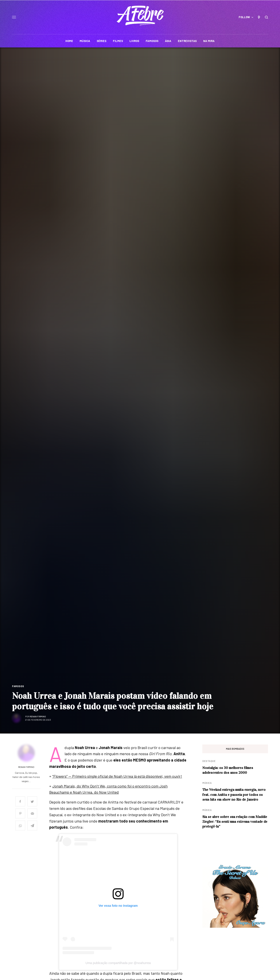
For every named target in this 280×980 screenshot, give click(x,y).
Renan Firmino (38, 716)
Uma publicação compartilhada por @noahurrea (118, 963)
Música (207, 783)
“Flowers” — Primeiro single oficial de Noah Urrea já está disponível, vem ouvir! (117, 776)
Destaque (209, 761)
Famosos (18, 686)
